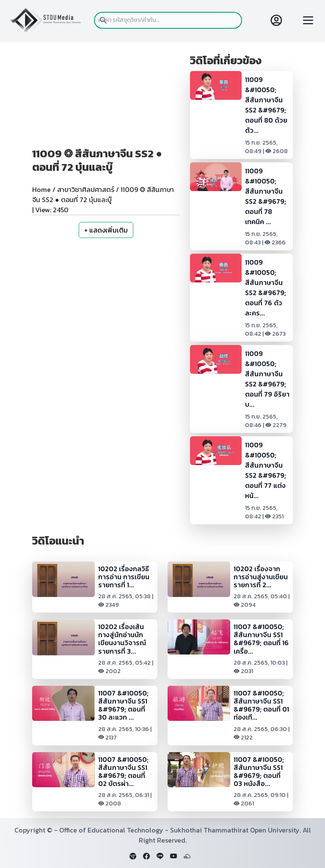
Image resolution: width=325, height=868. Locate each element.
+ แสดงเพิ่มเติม (106, 230)
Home (41, 189)
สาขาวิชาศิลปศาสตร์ (86, 189)
